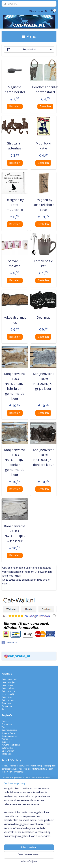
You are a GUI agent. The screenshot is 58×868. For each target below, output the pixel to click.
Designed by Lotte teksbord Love (43, 205)
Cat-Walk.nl (9, 643)
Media (4, 811)
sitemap (29, 857)
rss (36, 857)
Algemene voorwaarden (12, 820)
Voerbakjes (6, 739)
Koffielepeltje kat (43, 263)
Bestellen (15, 106)
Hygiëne (5, 721)
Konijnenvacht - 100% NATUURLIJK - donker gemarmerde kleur (15, 462)
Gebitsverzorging (9, 736)
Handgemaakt (8, 694)
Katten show (7, 697)
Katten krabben (8, 688)
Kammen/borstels (9, 730)
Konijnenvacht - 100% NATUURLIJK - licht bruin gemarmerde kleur (15, 386)
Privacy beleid (8, 816)
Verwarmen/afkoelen (11, 745)
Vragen (5, 814)
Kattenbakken (8, 748)
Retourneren (7, 808)
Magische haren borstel (15, 90)
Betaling (5, 802)
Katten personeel (9, 700)
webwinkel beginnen (48, 857)
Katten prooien (8, 691)
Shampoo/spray (9, 733)
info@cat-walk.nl (11, 781)
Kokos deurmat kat (15, 320)
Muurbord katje (43, 146)
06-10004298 (8, 784)
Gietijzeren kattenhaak (15, 146)
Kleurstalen (6, 703)
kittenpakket (7, 754)
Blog (4, 709)
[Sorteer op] (29, 49)
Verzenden (6, 805)
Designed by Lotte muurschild (15, 205)
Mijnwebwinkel (35, 862)
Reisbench (6, 742)
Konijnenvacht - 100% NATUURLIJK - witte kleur (15, 534)
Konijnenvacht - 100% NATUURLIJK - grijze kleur (43, 381)
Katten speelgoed (9, 679)
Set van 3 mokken (15, 263)
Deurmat (43, 317)
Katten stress (7, 685)
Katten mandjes (8, 682)
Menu (29, 36)
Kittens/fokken (8, 751)
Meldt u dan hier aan (16, 842)
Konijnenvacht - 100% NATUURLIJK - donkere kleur (43, 457)
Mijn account (38, 11)
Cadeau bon (7, 706)
